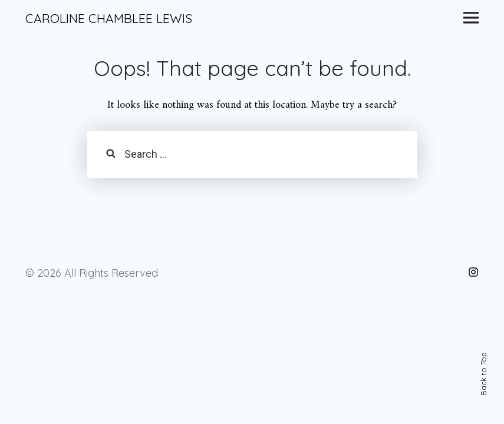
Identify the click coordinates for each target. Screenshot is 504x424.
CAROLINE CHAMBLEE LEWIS (109, 18)
